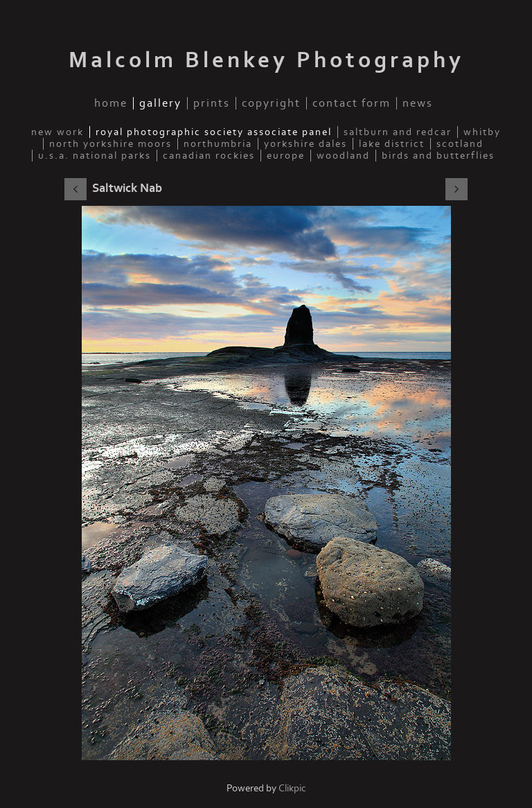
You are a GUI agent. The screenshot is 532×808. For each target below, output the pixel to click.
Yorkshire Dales (305, 144)
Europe (286, 156)
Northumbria (218, 144)
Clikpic (292, 788)
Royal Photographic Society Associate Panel (214, 132)
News (418, 103)
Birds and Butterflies (438, 156)
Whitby (482, 132)
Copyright (271, 103)
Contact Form (352, 103)
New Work (57, 132)
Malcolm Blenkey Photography (266, 60)
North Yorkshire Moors (110, 144)
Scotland (460, 144)
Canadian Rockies (209, 156)
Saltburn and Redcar (398, 132)
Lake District (392, 144)
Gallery (160, 103)
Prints (212, 103)
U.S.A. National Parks (95, 156)
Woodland (343, 156)
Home (111, 103)
